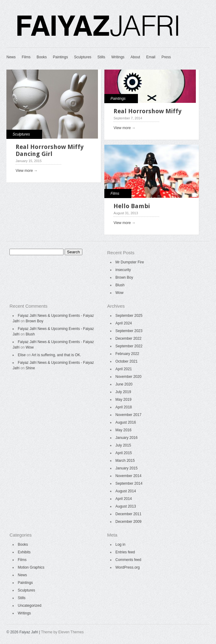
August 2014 (126, 491)
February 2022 (127, 354)
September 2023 (129, 331)
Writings (118, 57)
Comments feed (128, 560)
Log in (120, 545)
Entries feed (125, 552)
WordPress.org (128, 567)
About (135, 57)
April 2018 (124, 407)
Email (151, 57)
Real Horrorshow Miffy (148, 111)
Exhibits (24, 552)
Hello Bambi (132, 206)
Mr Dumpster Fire (130, 262)
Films (26, 57)
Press (166, 57)
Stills (101, 57)
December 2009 (128, 522)
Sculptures (83, 57)
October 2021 (126, 361)
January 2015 (126, 468)
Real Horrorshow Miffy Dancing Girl (50, 150)
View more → (27, 171)
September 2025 (129, 316)
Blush (120, 285)
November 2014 (128, 476)
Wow (119, 293)
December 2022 (128, 338)
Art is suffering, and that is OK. (57, 355)
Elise (22, 355)
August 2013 (126, 506)
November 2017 (128, 415)
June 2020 (124, 384)
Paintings (60, 57)
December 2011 (128, 514)
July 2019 (123, 392)
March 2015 (125, 461)
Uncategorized (29, 606)
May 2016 (123, 430)
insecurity (123, 270)
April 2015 (124, 453)
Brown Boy (124, 277)
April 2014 (124, 499)
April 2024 (124, 323)
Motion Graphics (31, 567)
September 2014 (129, 483)
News (11, 57)
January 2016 (126, 438)
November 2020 (128, 377)
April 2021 (124, 369)
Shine (30, 368)
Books (42, 57)
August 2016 (126, 422)
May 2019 (123, 400)
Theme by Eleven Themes (62, 632)
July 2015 (123, 445)
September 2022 (129, 346)
